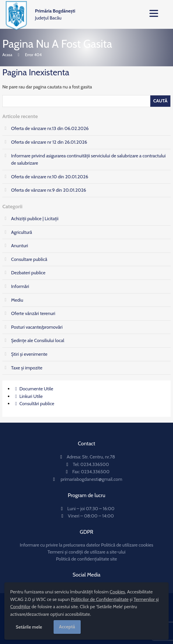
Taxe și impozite (27, 368)
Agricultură (22, 232)
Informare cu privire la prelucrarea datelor (60, 545)
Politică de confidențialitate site (86, 559)
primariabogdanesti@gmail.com (91, 479)
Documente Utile (36, 389)
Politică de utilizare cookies (127, 545)
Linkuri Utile (31, 396)
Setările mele (29, 627)
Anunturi (20, 246)
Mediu (17, 300)
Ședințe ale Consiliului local (38, 340)
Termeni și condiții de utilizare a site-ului (86, 552)
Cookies (118, 592)
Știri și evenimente (29, 354)
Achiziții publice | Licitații (35, 219)
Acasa (7, 55)
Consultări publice (37, 404)
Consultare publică (29, 259)
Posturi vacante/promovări (37, 327)
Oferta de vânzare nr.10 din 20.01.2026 (50, 177)
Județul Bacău (55, 14)
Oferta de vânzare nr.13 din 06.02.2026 (50, 128)
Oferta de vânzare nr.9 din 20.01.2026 (49, 190)
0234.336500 (95, 464)
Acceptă (67, 627)
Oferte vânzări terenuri (33, 313)
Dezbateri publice (28, 273)
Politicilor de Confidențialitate (100, 599)
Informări (20, 286)
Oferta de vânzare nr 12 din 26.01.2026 (49, 142)
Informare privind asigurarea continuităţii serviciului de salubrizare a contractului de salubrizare (88, 160)
